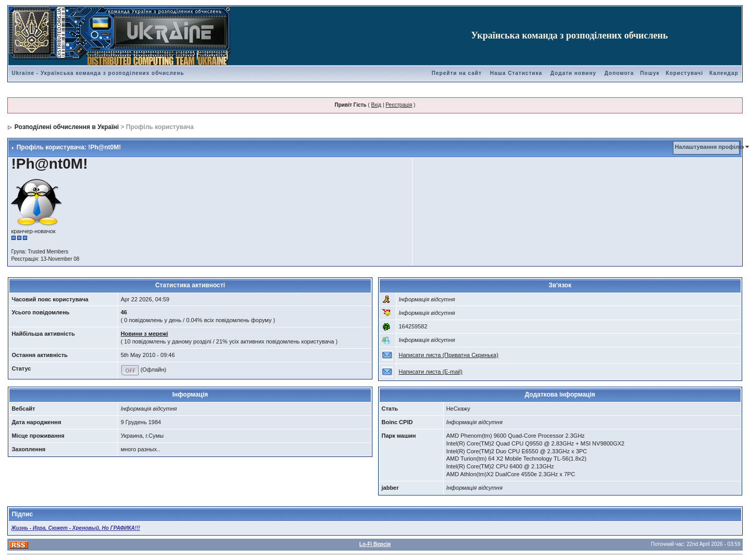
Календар (724, 73)
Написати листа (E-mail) (431, 372)
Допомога (619, 73)
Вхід (377, 105)
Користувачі (684, 73)
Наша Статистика (516, 73)
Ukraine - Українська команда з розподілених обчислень (98, 73)
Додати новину (573, 73)
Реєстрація (399, 105)
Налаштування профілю (710, 147)
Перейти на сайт (457, 73)
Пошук (650, 73)
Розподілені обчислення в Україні (67, 127)
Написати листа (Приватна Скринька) (449, 355)
